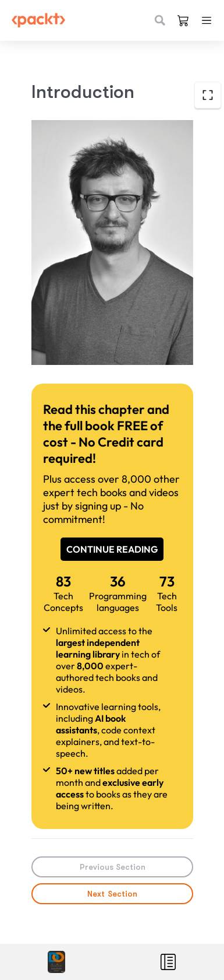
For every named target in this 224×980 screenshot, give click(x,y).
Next (112, 894)
